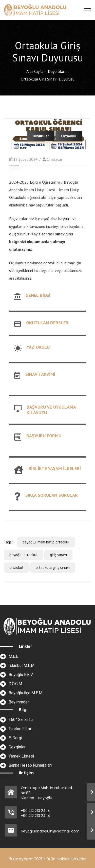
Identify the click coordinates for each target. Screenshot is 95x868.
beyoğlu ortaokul (23, 555)
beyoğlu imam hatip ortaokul (46, 542)
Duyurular (56, 71)
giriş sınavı (58, 555)
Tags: (8, 542)
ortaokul (16, 567)
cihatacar (55, 159)
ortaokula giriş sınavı (53, 567)
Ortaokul (69, 136)
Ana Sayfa (35, 71)
